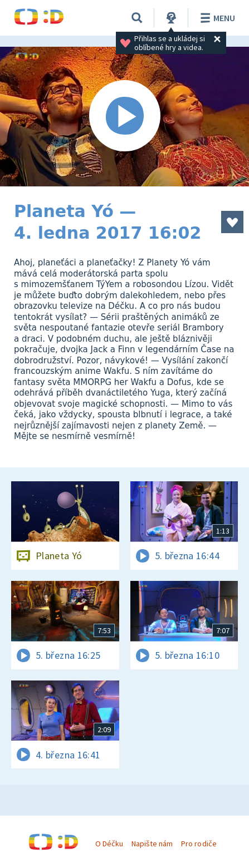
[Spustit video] (124, 117)
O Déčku (109, 844)
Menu (216, 18)
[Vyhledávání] (137, 18)
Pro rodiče (199, 844)
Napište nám (152, 844)
